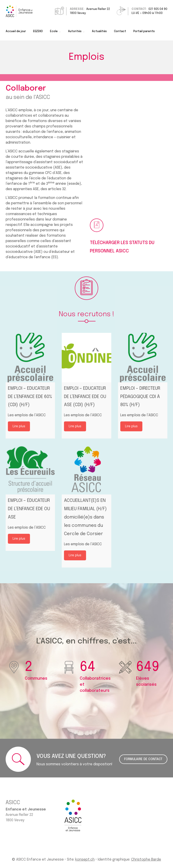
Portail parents (144, 31)
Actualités (99, 31)
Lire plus (19, 426)
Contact (120, 31)
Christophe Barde (146, 860)
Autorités (75, 31)
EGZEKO (38, 31)
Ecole (54, 31)
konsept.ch (85, 860)
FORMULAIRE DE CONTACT (143, 759)
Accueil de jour (16, 31)
